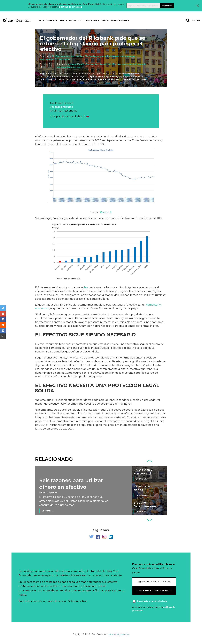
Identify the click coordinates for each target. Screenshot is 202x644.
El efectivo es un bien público (68, 56)
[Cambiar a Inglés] (88, 117)
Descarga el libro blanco (154, 590)
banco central (129, 64)
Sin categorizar (63, 59)
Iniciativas (93, 20)
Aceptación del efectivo (108, 64)
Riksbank (106, 212)
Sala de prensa (48, 20)
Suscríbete (167, 6)
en (198, 20)
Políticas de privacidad (119, 634)
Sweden (78, 67)
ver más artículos (61, 107)
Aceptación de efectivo (81, 64)
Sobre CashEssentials (115, 20)
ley (86, 287)
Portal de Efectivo (72, 20)
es (194, 20)
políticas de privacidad (70, 7)
